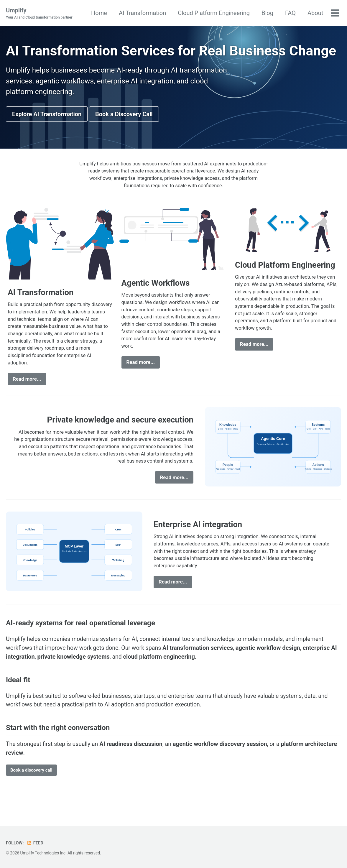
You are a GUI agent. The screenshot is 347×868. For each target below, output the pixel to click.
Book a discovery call (31, 794)
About (315, 13)
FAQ (290, 13)
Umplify (40, 14)
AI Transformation (142, 13)
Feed (36, 843)
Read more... (27, 399)
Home (99, 13)
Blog (267, 13)
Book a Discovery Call (124, 131)
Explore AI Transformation (47, 131)
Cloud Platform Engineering (213, 13)
